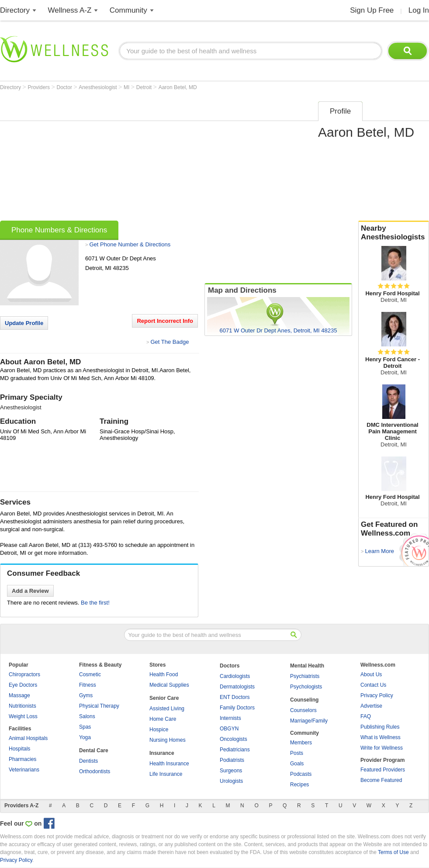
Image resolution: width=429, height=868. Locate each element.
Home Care (163, 719)
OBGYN (229, 729)
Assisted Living (167, 709)
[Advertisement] (138, 158)
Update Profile (24, 323)
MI (127, 87)
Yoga (85, 737)
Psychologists (306, 687)
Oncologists (234, 739)
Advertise (371, 706)
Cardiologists (235, 676)
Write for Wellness (382, 748)
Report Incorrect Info (165, 321)
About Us (371, 674)
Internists (230, 718)
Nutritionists (22, 706)
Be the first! (95, 603)
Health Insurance (169, 764)
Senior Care (164, 698)
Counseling (304, 700)
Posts (297, 753)
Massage (19, 695)
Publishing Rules (380, 727)
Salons (87, 716)
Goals (297, 764)
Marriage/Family (309, 721)
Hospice (159, 730)
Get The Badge (170, 342)
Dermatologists (237, 687)
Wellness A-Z (70, 10)
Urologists (231, 781)
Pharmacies (22, 759)
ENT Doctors (235, 697)
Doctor (65, 87)
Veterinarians (24, 770)
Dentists (88, 761)
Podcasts (301, 774)
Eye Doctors (23, 685)
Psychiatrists (305, 676)
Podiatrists (232, 760)
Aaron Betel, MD (178, 87)
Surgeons (231, 771)
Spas (85, 727)
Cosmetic (90, 674)
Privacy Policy (377, 695)
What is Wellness (381, 737)
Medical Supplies (169, 685)
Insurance (162, 753)
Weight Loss (23, 716)
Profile (340, 111)
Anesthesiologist (99, 87)
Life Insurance (166, 774)
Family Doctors (237, 708)
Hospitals (19, 749)
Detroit (145, 87)
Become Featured (381, 780)
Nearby (394, 233)
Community (128, 10)
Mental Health (307, 666)
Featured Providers (383, 770)
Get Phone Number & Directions (130, 244)
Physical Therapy (99, 706)
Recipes (299, 785)
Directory (15, 10)
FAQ (366, 716)
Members (301, 743)
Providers (39, 87)
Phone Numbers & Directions (59, 230)
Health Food (164, 674)
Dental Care (94, 750)
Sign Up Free (372, 10)
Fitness (88, 685)
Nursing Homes (168, 740)
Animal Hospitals (28, 738)
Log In (419, 10)
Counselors (303, 710)
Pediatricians (235, 750)
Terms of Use (393, 852)
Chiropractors (24, 674)
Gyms (86, 695)
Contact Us (373, 685)
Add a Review (30, 591)
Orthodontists (95, 771)
